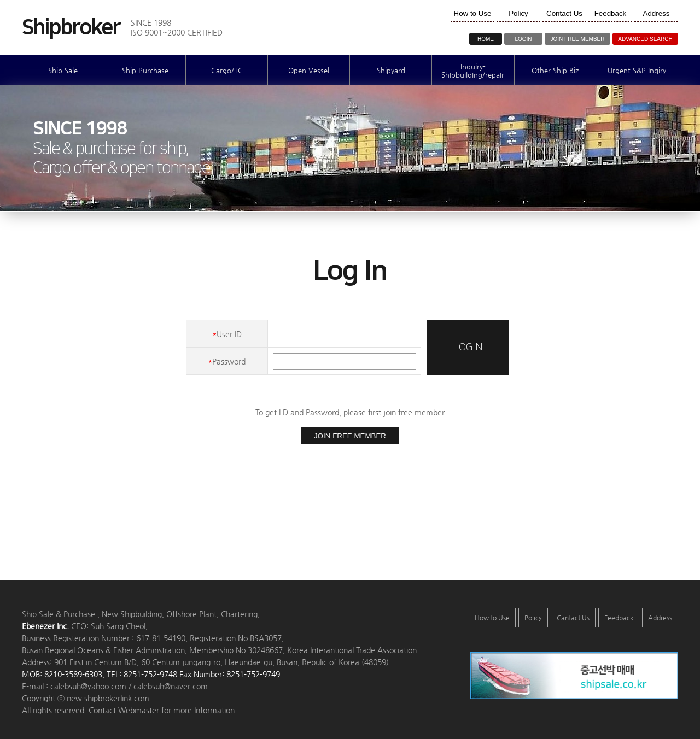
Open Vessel (309, 70)
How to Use (492, 618)
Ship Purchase (145, 70)
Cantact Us (573, 618)
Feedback (619, 618)
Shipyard (391, 70)
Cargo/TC (227, 70)
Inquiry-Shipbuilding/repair (473, 71)
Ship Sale (63, 70)
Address (660, 618)
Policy (533, 618)
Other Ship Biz (555, 70)
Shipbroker (71, 28)
